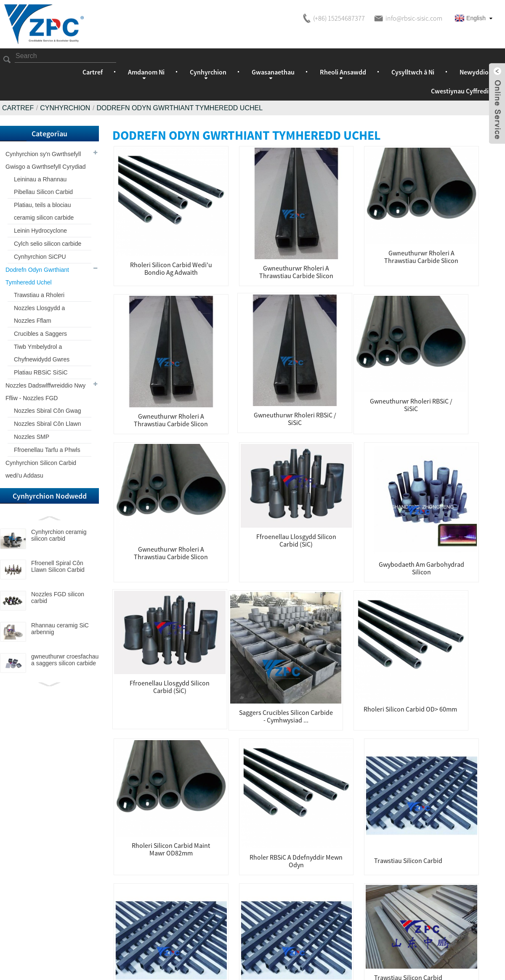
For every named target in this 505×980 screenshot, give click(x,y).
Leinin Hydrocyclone (40, 231)
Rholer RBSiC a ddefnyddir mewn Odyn (394, 459)
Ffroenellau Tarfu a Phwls (47, 450)
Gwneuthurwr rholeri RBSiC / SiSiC (476, 230)
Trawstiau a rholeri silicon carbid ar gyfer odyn (148, 576)
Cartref (93, 72)
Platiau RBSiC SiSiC (41, 372)
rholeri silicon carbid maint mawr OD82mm (312, 451)
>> (333, 738)
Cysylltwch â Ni (413, 72)
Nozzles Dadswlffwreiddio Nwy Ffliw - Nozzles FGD (45, 392)
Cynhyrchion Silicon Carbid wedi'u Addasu (41, 469)
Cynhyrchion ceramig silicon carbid (59, 535)
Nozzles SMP (32, 437)
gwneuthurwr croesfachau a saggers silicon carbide (65, 660)
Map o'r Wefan (327, 965)
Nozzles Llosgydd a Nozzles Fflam (39, 314)
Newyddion (476, 72)
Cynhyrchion (65, 108)
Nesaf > (307, 738)
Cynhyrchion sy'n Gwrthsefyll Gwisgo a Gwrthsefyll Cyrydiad (46, 160)
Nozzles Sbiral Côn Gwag (48, 411)
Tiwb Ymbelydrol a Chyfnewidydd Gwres (42, 353)
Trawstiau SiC (470, 684)
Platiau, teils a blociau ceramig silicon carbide (44, 211)
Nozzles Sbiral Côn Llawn (48, 424)
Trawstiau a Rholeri (39, 295)
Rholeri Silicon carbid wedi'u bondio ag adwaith (148, 232)
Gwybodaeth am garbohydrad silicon (394, 349)
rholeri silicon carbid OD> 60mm (230, 459)
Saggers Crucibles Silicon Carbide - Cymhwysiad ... (148, 461)
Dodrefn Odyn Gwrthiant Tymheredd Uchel (179, 108)
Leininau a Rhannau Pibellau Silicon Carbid (43, 186)
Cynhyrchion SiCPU (40, 257)
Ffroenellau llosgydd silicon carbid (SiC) (312, 332)
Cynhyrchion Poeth (271, 965)
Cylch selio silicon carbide (48, 244)
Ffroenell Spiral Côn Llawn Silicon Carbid (58, 566)
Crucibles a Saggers (40, 334)
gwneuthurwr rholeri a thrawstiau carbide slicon (230, 234)
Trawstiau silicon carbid (476, 457)
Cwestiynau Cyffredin (462, 91)
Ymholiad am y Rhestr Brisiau (225, 848)
